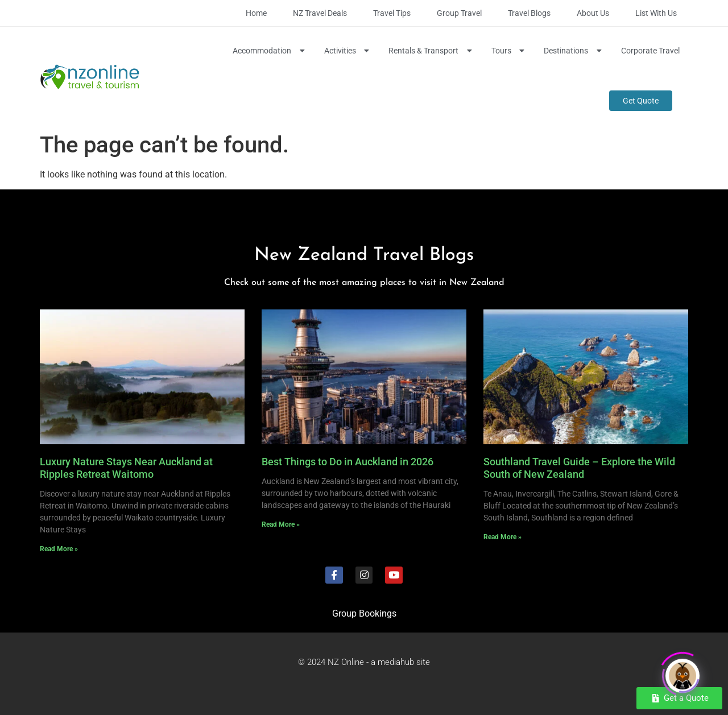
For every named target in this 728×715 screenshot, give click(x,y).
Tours (509, 51)
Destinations (574, 51)
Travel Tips (392, 13)
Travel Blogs (529, 13)
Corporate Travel (650, 51)
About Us (593, 13)
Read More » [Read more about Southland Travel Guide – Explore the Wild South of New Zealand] (502, 537)
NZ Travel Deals (320, 13)
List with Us (656, 13)
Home (256, 13)
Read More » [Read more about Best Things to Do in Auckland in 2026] (281, 524)
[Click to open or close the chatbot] (682, 673)
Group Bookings (364, 613)
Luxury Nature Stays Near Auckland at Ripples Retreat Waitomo (126, 468)
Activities (348, 51)
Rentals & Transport (431, 51)
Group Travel (459, 13)
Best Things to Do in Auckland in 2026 (348, 462)
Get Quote (641, 101)
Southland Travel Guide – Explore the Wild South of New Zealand (579, 468)
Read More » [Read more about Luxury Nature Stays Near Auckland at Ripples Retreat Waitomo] (59, 549)
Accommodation (270, 51)
